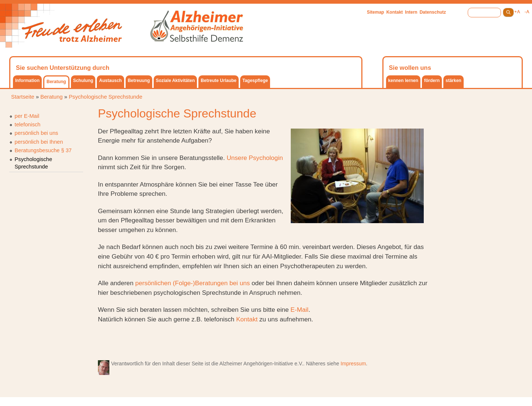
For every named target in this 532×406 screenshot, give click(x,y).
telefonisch (28, 124)
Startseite (23, 97)
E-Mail (299, 310)
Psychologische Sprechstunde (105, 97)
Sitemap (376, 12)
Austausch (110, 81)
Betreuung (139, 81)
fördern (432, 81)
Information (27, 81)
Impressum (353, 364)
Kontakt (395, 12)
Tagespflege (255, 81)
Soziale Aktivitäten (175, 81)
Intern (411, 12)
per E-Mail (27, 116)
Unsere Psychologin (255, 158)
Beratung (56, 82)
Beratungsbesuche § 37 (43, 150)
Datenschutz (433, 12)
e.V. (299, 364)
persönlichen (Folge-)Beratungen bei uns (193, 283)
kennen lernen (403, 81)
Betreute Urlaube (219, 81)
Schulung (83, 81)
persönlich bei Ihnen (39, 142)
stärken (453, 81)
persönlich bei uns (37, 133)
